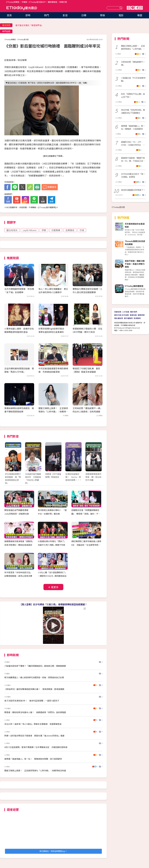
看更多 (55, 587)
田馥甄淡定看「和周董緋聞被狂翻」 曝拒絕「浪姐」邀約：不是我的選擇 (86, 514)
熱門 (47, 15)
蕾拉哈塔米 (12, 230)
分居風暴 (56, 230)
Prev (8, 459)
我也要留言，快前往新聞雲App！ (53, 851)
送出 (121, 8)
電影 (121, 15)
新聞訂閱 (63, 2)
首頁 (9, 15)
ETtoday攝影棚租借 (134, 286)
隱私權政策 (119, 318)
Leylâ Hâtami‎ (30, 230)
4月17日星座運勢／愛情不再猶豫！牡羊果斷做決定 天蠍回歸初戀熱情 (36, 747)
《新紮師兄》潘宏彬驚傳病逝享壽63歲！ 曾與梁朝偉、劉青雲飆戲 (34, 689)
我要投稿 (118, 312)
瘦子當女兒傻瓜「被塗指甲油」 (29, 25)
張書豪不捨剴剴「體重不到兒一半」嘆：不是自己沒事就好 (133, 159)
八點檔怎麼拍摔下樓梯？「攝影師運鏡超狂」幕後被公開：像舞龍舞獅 (35, 666)
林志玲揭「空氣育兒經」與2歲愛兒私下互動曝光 (133, 111)
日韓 (84, 15)
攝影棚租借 (52, 2)
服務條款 (141, 315)
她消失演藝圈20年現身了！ (133, 190)
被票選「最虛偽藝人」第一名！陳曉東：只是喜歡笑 (133, 127)
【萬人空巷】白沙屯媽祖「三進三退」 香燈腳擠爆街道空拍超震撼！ (53, 604)
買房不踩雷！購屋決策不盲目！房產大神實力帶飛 (135, 264)
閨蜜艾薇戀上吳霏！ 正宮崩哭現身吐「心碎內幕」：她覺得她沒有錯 (53, 411)
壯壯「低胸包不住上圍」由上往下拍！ (133, 95)
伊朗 (44, 230)
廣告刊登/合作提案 (121, 315)
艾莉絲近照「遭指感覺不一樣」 (133, 63)
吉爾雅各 (70, 230)
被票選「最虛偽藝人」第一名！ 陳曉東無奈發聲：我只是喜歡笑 (33, 759)
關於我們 (134, 312)
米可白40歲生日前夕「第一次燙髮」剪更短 (133, 175)
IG (141, 8)
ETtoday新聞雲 (13, 2)
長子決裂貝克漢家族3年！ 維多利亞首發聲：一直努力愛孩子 (32, 701)
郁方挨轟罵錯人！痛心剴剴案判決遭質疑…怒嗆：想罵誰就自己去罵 (34, 677)
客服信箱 (133, 315)
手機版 (24, 2)
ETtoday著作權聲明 (47, 207)
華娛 (102, 15)
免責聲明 (137, 318)
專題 (140, 15)
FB (137, 8)
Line (133, 8)
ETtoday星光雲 (22, 8)
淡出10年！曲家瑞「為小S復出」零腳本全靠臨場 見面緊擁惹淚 (33, 724)
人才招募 (126, 312)
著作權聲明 (128, 318)
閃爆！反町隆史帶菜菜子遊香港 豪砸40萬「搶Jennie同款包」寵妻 (34, 736)
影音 (65, 15)
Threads (129, 8)
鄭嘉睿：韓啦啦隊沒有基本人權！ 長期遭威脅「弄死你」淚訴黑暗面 (35, 712)
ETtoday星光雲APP (37, 2)
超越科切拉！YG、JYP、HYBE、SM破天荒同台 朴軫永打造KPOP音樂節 (133, 143)
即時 (28, 15)
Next (98, 459)
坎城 (82, 230)
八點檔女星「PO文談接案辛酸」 (133, 79)
